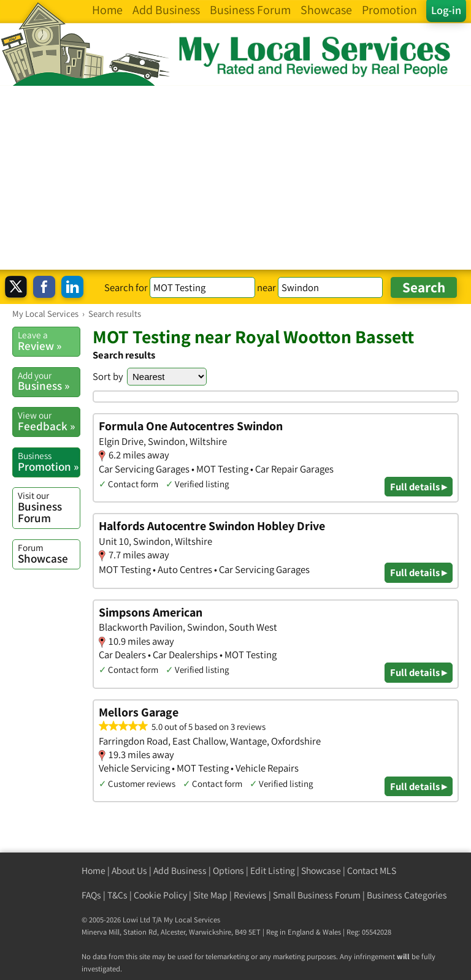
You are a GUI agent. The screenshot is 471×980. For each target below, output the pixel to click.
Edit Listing (273, 871)
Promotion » (49, 462)
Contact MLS (372, 871)
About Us (129, 871)
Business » (49, 381)
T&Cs (117, 895)
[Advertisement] (235, 178)
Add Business (180, 871)
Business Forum (49, 507)
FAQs (91, 895)
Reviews (250, 895)
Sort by (108, 376)
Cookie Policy (160, 895)
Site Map (210, 895)
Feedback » (49, 421)
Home (94, 871)
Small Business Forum (317, 895)
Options (228, 871)
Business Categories (407, 895)
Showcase (49, 553)
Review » (49, 341)
